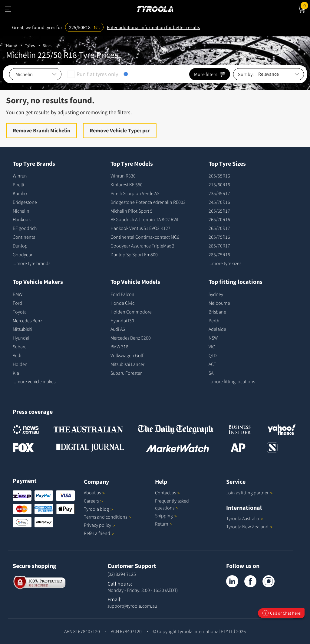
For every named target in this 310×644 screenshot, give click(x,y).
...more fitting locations (232, 381)
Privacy (100, 525)
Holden (20, 364)
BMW (18, 294)
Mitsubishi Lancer (127, 364)
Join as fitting (249, 493)
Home (12, 45)
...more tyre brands (31, 263)
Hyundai (21, 338)
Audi (17, 355)
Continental (25, 237)
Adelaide (217, 329)
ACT (212, 364)
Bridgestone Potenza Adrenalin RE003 (148, 202)
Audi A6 (118, 329)
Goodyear (23, 254)
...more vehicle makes (34, 381)
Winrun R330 (123, 176)
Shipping (164, 516)
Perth (214, 320)
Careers (91, 501)
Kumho (20, 193)
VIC (212, 347)
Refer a (99, 533)
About (94, 493)
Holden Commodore (131, 312)
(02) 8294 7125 (122, 574)
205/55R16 (219, 176)
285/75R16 (219, 254)
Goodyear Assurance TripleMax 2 (142, 246)
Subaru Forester (126, 373)
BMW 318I (120, 347)
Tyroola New (249, 526)
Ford (17, 303)
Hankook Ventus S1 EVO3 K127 (140, 228)
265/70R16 (219, 219)
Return (162, 524)
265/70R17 (219, 228)
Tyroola (99, 509)
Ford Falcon (122, 294)
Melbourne (219, 303)
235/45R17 (219, 193)
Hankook (22, 219)
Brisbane (217, 312)
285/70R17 (219, 246)
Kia (16, 373)
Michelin (21, 211)
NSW (213, 338)
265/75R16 (219, 237)
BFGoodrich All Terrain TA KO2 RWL (145, 219)
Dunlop (20, 246)
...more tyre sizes (225, 263)
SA (211, 373)
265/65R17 (219, 211)
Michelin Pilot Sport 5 (132, 211)
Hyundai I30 (122, 320)
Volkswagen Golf (127, 355)
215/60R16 (219, 184)
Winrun (20, 176)
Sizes (47, 45)
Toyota (20, 312)
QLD (213, 355)
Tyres (30, 45)
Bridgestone (25, 202)
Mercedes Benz (27, 320)
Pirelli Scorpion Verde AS (135, 193)
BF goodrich (25, 228)
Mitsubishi (23, 329)
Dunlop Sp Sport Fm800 (134, 254)
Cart (305, 5)
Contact (168, 493)
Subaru (20, 347)
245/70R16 (219, 202)
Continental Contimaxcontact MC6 (145, 237)
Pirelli (18, 184)
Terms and (108, 517)
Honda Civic (122, 303)
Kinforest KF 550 (127, 184)
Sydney (216, 294)
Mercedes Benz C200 (131, 338)
